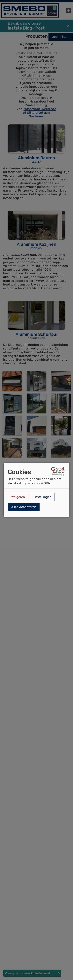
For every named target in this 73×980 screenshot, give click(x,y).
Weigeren (18, 497)
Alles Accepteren (24, 507)
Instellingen (43, 497)
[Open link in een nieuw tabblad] (58, 472)
